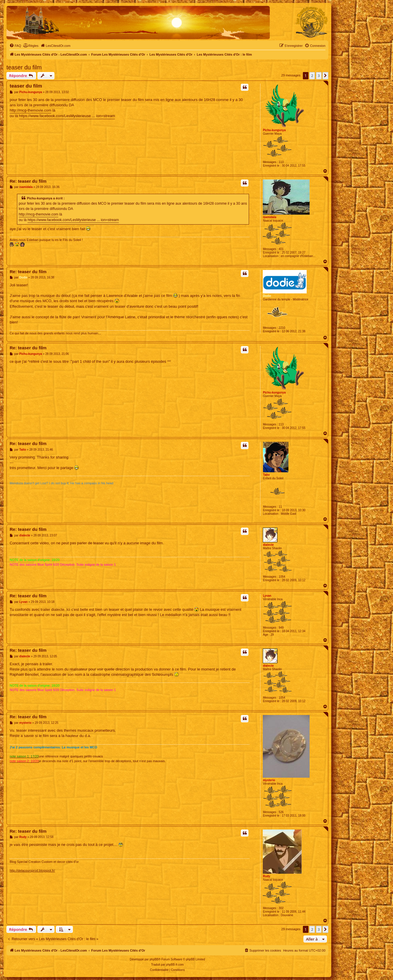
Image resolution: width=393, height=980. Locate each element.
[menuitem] (15, 46)
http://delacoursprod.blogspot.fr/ (32, 870)
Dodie (267, 296)
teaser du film (24, 67)
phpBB (154, 959)
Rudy (266, 876)
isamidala (270, 217)
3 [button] (319, 76)
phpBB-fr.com (175, 965)
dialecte (268, 545)
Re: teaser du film (28, 181)
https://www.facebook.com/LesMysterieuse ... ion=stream (67, 116)
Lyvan (267, 596)
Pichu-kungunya (274, 130)
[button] (325, 76)
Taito (266, 475)
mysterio (269, 780)
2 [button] (312, 76)
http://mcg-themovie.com (30, 110)
